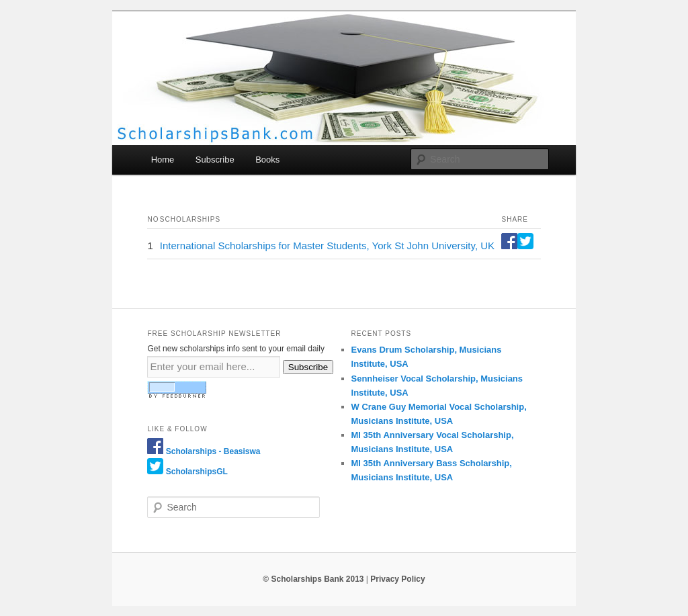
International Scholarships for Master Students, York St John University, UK (327, 246)
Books (267, 160)
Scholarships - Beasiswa (213, 451)
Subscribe (215, 160)
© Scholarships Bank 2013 (313, 579)
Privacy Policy (397, 579)
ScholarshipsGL (197, 472)
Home (163, 160)
